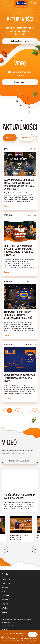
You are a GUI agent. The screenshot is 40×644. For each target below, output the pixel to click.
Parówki (5, 587)
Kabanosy (6, 579)
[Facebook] (31, 3)
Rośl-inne (6, 604)
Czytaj (8, 206)
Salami (5, 612)
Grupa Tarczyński (8, 626)
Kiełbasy (5, 600)
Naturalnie (6, 583)
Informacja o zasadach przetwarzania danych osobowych (17, 621)
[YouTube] (35, 3)
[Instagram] (33, 3)
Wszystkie (10, 138)
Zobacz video (20, 82)
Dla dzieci (6, 596)
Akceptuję (33, 634)
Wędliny (5, 608)
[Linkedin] (37, 3)
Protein (5, 591)
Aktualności (26, 138)
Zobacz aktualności (20, 41)
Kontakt (5, 629)
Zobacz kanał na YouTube (20, 461)
